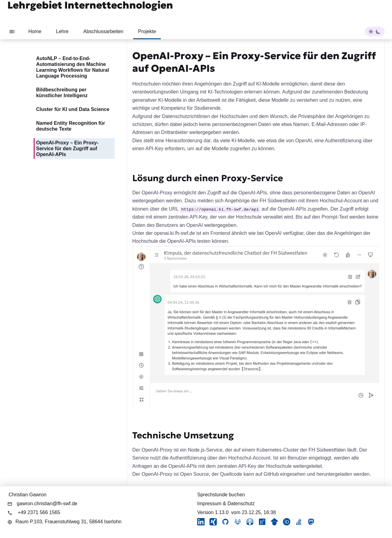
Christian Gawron (28, 495)
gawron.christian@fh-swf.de (47, 504)
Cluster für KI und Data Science (73, 109)
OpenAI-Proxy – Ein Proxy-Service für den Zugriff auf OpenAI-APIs (67, 149)
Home (35, 31)
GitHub (271, 474)
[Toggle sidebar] (12, 31)
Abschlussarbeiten (103, 31)
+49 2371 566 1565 (39, 512)
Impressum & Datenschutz (226, 504)
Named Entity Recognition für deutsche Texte (71, 126)
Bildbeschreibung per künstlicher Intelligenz (62, 93)
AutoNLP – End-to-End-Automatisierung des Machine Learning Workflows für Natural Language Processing (73, 67)
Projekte (147, 31)
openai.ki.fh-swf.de (174, 233)
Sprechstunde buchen (221, 495)
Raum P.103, (68, 522)
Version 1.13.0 (213, 512)
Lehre (62, 31)
